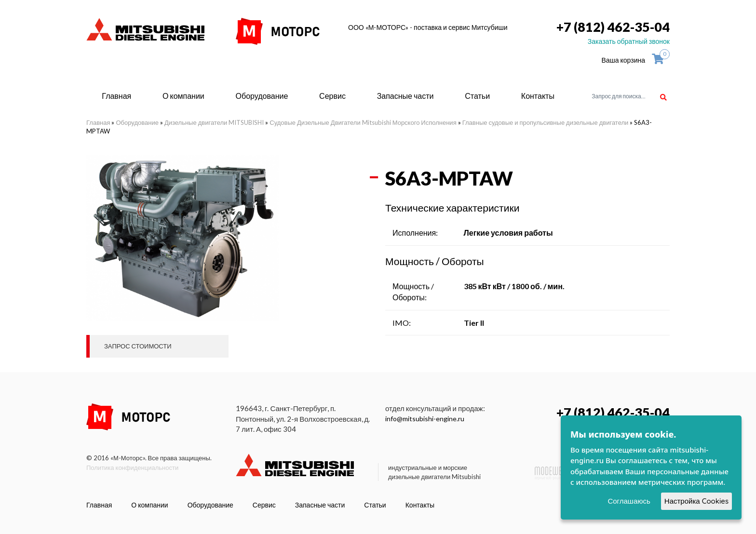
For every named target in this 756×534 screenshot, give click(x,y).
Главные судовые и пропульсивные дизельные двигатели (546, 122)
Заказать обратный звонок (629, 41)
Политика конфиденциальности (132, 467)
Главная (116, 96)
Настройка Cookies (696, 501)
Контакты (538, 96)
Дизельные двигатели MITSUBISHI (214, 122)
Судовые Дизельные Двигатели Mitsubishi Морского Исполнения (363, 122)
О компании (183, 96)
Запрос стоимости (138, 346)
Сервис (332, 96)
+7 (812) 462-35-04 (613, 27)
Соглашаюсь (629, 501)
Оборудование (262, 96)
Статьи (477, 96)
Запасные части (405, 96)
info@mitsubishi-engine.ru (425, 419)
